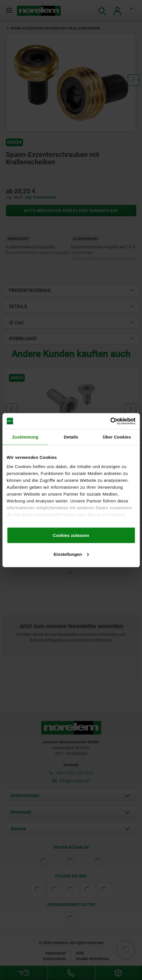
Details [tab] (71, 437)
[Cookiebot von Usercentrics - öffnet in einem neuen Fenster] (110, 421)
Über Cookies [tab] (117, 437)
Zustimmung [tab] (25, 437)
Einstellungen (71, 554)
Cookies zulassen (71, 535)
